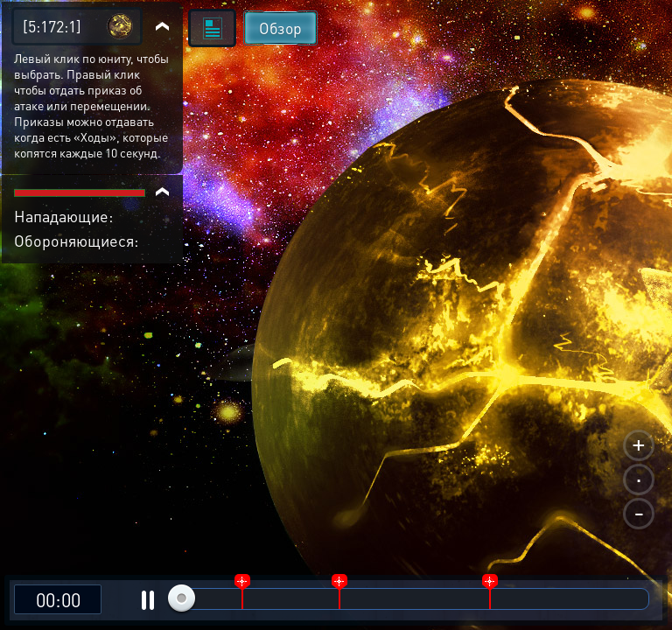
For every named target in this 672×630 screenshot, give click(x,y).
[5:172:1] (52, 26)
